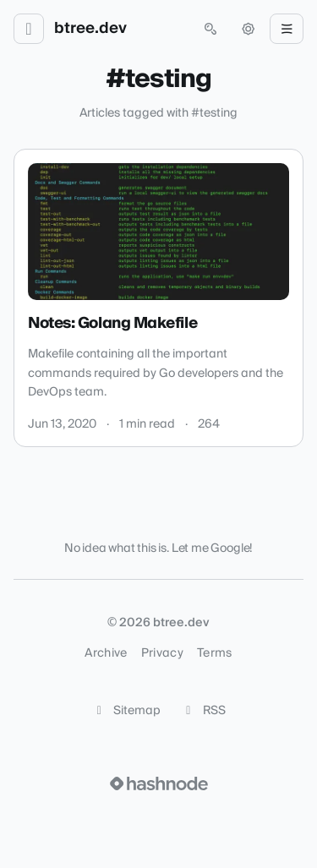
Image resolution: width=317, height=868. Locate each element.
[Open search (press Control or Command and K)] (210, 29)
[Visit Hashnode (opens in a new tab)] (159, 783)
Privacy (162, 653)
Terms (215, 653)
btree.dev (90, 29)
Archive (106, 653)
